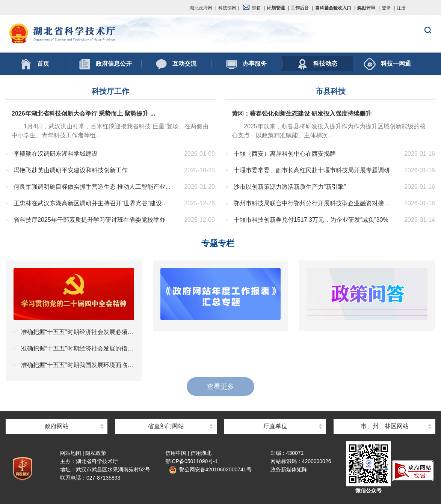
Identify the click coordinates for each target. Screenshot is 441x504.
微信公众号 (369, 490)
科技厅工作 (110, 91)
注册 (401, 8)
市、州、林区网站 (385, 426)
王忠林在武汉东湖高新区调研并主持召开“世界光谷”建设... (94, 203)
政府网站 (57, 426)
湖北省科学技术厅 (220, 34)
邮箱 (252, 8)
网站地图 (71, 453)
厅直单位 (275, 426)
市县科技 (331, 91)
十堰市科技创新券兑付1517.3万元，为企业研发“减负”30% (314, 220)
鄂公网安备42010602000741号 (210, 469)
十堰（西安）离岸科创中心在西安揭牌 (314, 154)
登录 (386, 8)
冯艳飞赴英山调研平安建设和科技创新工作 (94, 170)
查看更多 (220, 387)
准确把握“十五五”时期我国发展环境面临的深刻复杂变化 (78, 365)
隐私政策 (96, 453)
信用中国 (176, 453)
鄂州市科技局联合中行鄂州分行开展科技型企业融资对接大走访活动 (314, 203)
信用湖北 (201, 453)
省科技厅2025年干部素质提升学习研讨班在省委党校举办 (94, 220)
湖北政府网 (201, 8)
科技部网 (227, 8)
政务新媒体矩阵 (289, 469)
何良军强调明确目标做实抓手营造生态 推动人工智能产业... (94, 187)
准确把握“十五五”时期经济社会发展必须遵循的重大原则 (78, 332)
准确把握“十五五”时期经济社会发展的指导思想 (78, 348)
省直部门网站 (166, 426)
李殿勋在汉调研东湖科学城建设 (94, 154)
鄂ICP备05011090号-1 (192, 461)
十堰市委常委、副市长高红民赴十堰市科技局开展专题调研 (314, 170)
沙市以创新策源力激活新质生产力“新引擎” (314, 187)
